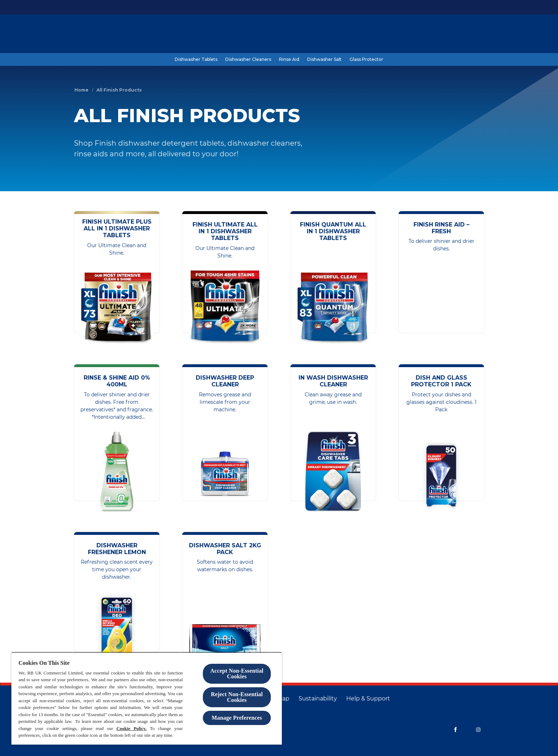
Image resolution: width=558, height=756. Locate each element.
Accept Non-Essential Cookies (237, 674)
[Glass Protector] (366, 59)
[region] (147, 698)
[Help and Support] (440, 35)
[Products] (376, 35)
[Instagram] (478, 730)
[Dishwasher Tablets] (196, 59)
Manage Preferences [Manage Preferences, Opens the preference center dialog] (237, 718)
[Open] (477, 35)
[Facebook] (456, 730)
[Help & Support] (368, 699)
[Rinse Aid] (289, 59)
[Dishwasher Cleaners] (248, 59)
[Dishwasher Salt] (324, 59)
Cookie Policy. (131, 728)
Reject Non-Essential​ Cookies (237, 697)
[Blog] (402, 35)
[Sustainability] (318, 699)
